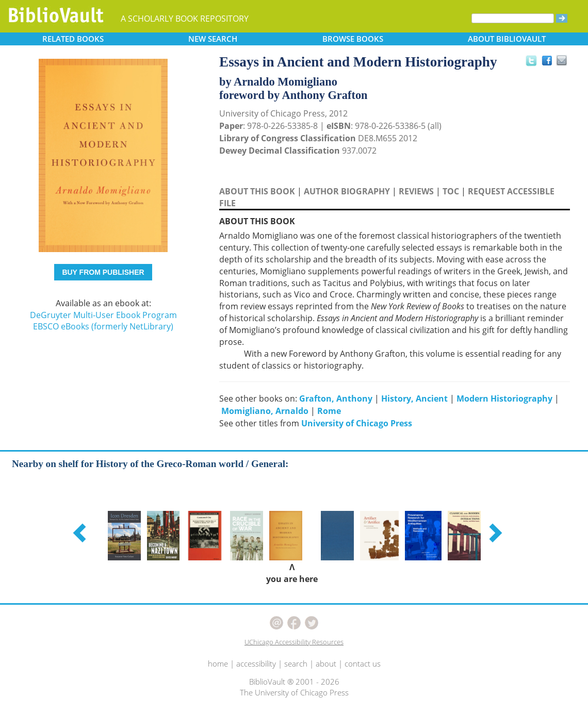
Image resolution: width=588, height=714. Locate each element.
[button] (81, 533)
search (296, 663)
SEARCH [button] (213, 39)
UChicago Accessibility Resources (294, 642)
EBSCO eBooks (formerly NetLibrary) (103, 326)
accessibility (256, 663)
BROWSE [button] (353, 39)
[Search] (513, 18)
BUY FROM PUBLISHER (103, 272)
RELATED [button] (73, 39)
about (326, 663)
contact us (363, 663)
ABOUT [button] (507, 39)
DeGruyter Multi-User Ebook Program (103, 315)
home (218, 663)
